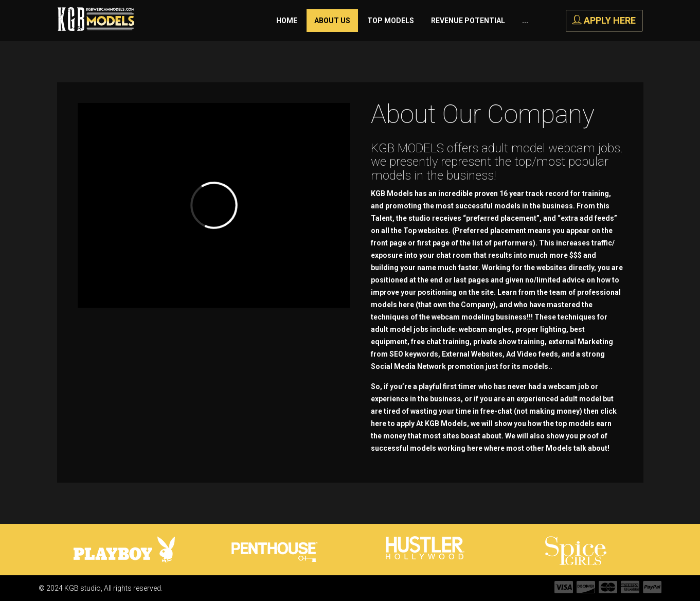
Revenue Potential (468, 21)
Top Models (391, 21)
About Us (332, 21)
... (525, 21)
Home (287, 21)
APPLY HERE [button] (604, 20)
